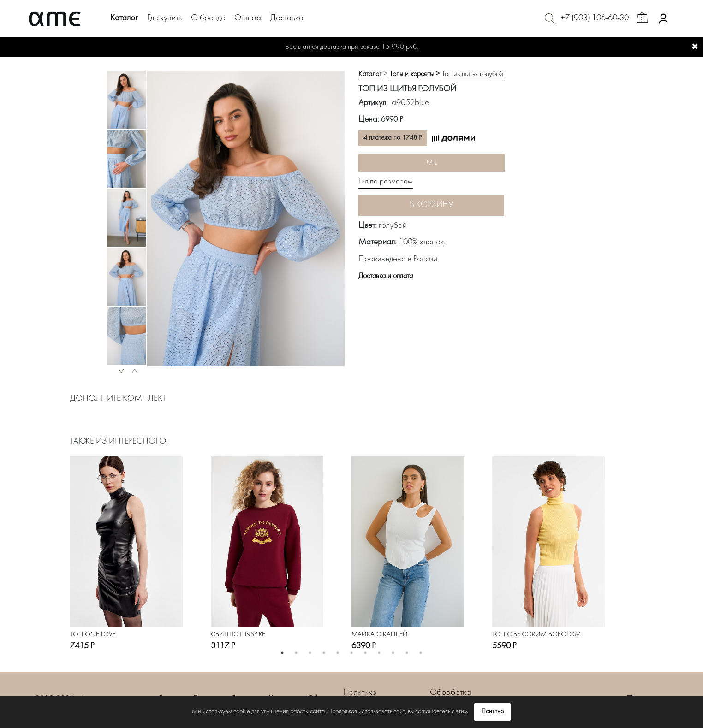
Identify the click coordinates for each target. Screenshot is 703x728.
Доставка (287, 18)
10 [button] (407, 653)
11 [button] (421, 653)
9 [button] (393, 653)
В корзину (431, 205)
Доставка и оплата (386, 276)
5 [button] (338, 653)
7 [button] (365, 653)
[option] (126, 100)
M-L (432, 163)
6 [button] (351, 653)
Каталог (124, 18)
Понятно (492, 712)
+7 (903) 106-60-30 (595, 18)
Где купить (164, 18)
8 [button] (379, 653)
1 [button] (282, 653)
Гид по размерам (385, 182)
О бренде (208, 18)
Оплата (248, 18)
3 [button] (310, 653)
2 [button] (296, 653)
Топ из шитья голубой (473, 74)
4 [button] (324, 653)
